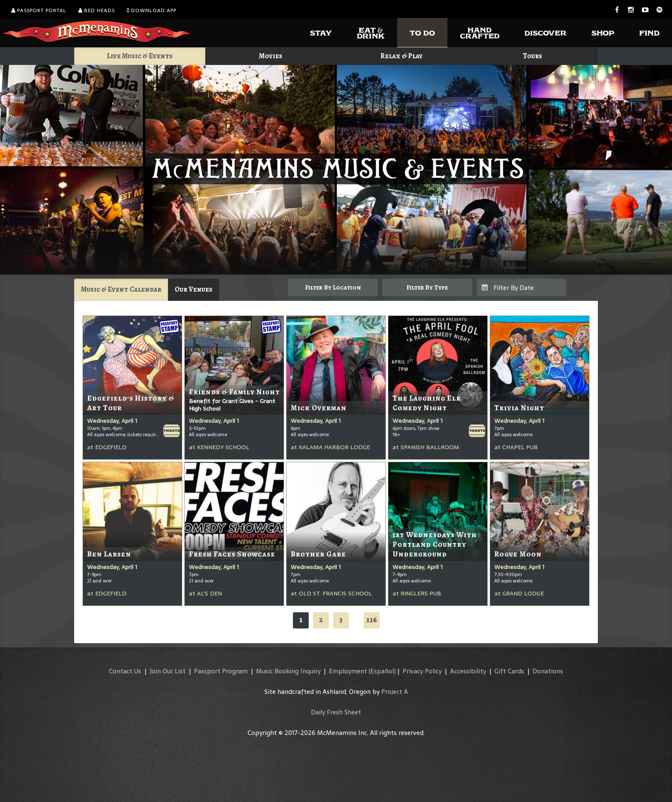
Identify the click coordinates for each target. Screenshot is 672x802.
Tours (532, 56)
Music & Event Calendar (121, 289)
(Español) (382, 671)
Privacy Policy (422, 671)
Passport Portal (39, 10)
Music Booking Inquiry (288, 671)
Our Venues (194, 289)
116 (372, 620)
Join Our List (168, 671)
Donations (548, 671)
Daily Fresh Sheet (336, 712)
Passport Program (221, 671)
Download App (152, 10)
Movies (271, 56)
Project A (395, 692)
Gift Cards (509, 671)
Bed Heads (97, 10)
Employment (348, 671)
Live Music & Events (140, 56)
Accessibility (468, 671)
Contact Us (125, 671)
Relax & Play (402, 56)
